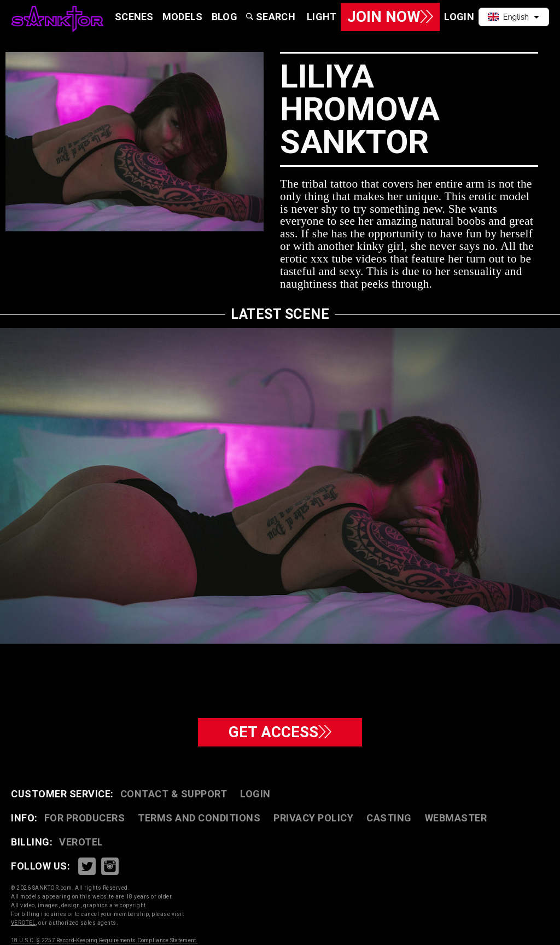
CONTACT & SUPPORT (174, 794)
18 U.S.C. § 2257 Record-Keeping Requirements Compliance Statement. (104, 940)
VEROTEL (81, 842)
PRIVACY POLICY (313, 818)
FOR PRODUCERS (85, 818)
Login (255, 794)
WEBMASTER (456, 818)
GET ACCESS (280, 732)
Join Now (390, 17)
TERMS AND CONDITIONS (199, 818)
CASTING (389, 818)
